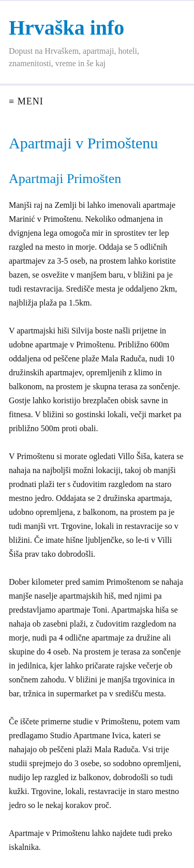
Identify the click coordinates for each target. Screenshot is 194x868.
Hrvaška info (66, 28)
